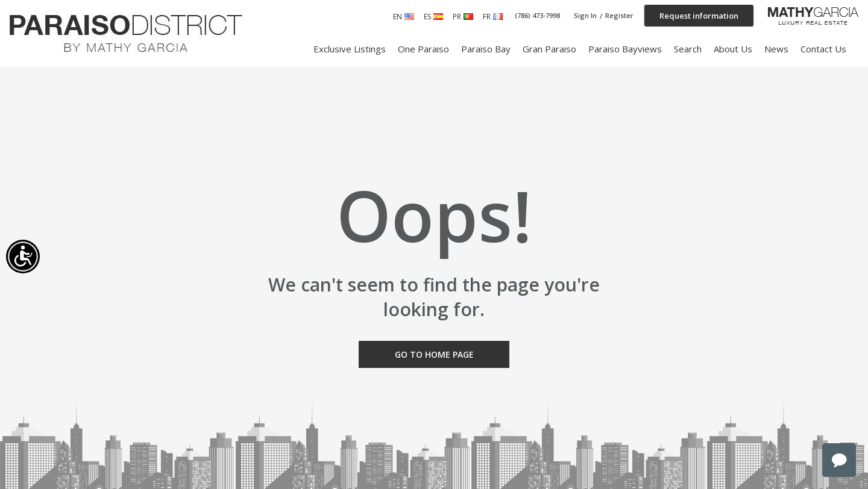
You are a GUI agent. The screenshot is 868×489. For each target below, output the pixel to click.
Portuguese (468, 17)
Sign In (585, 15)
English (409, 17)
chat (839, 460)
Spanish (438, 17)
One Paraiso (423, 49)
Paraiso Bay (486, 49)
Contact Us (823, 49)
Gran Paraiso (549, 49)
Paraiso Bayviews (625, 49)
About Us (733, 49)
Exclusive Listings (350, 49)
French (498, 17)
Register (619, 15)
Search (688, 49)
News (776, 49)
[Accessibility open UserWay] (23, 257)
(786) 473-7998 (537, 15)
